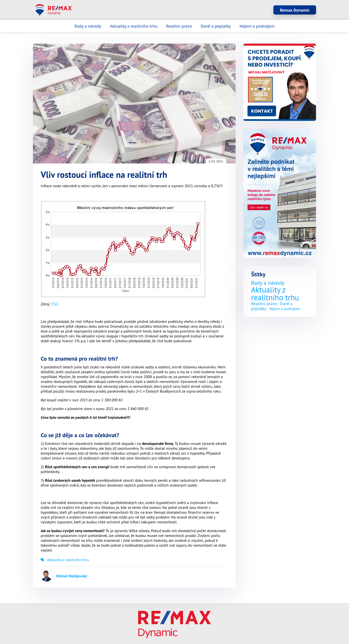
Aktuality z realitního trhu (134, 26)
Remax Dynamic (295, 10)
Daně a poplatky (216, 26)
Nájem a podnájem (257, 26)
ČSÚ (55, 304)
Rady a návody (88, 26)
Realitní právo (179, 26)
